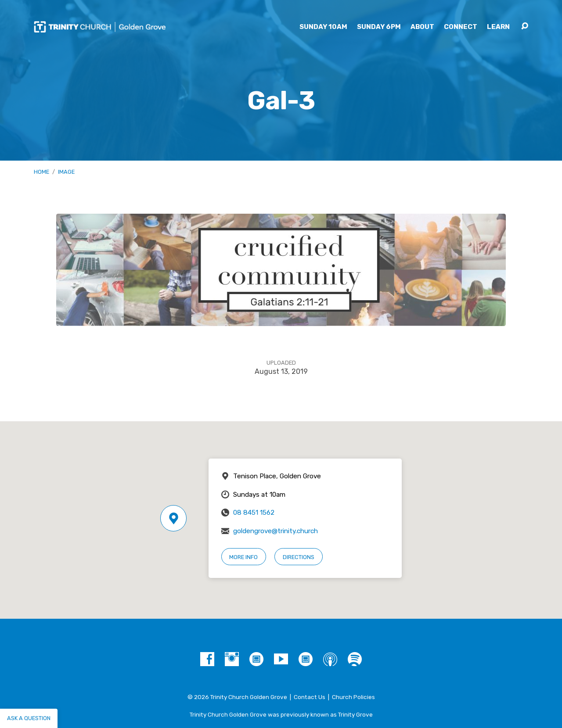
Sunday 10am (323, 27)
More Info (243, 557)
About (422, 27)
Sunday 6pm (379, 27)
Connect (461, 27)
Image (66, 172)
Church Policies (353, 697)
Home (41, 172)
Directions (299, 557)
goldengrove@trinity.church (276, 531)
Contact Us (310, 697)
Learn (498, 27)
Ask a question (29, 718)
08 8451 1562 (254, 513)
